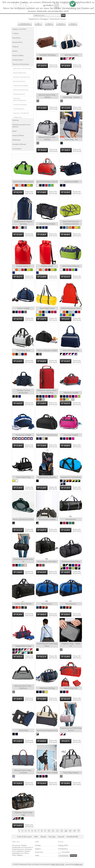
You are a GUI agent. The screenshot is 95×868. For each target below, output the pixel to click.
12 (57, 831)
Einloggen (44, 19)
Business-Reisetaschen (22, 77)
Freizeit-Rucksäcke (20, 104)
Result (49, 24)
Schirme (16, 120)
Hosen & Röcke (18, 135)
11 (53, 831)
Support (38, 849)
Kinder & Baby (18, 55)
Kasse (63, 19)
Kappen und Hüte (19, 29)
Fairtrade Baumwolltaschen (20, 99)
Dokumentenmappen (21, 86)
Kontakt (38, 845)
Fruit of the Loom (25, 24)
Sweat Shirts (17, 42)
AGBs (37, 855)
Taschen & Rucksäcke (21, 64)
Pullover (16, 47)
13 (62, 831)
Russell (73, 24)
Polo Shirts (16, 38)
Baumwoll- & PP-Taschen (22, 68)
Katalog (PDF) (63, 845)
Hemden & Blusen (19, 144)
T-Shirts (16, 33)
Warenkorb (55, 19)
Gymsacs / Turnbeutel (21, 113)
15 (70, 831)
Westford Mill (72, 837)
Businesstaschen (19, 81)
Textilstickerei (63, 849)
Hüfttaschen (18, 117)
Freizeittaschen (19, 109)
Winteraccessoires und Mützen (21, 126)
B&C (38, 24)
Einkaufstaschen (19, 94)
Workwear (16, 140)
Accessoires (17, 149)
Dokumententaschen (21, 90)
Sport (15, 131)
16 (74, 831)
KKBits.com (78, 864)
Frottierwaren (18, 60)
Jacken (15, 51)
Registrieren (34, 19)
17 (79, 831)
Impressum (39, 852)
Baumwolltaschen (20, 73)
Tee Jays (61, 24)
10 (49, 831)
